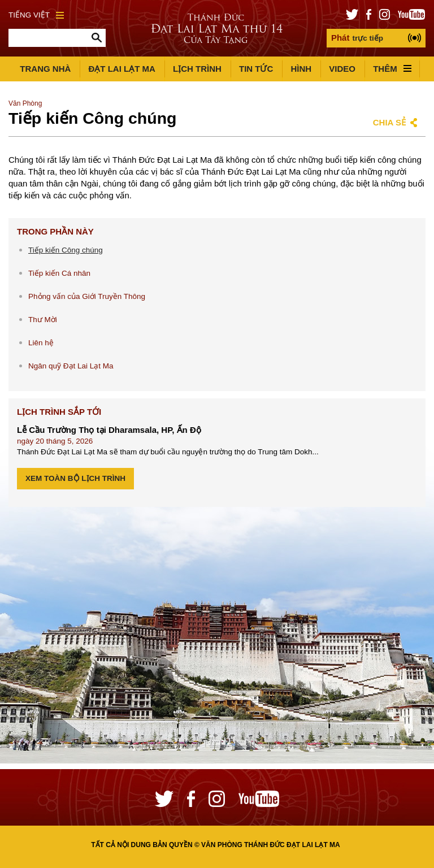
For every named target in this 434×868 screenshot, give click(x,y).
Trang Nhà (45, 69)
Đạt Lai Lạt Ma (121, 69)
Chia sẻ (389, 122)
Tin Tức (256, 69)
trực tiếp (357, 38)
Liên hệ (41, 343)
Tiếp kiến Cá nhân (59, 273)
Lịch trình (197, 69)
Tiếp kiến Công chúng (66, 250)
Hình (301, 69)
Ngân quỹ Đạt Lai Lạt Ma (71, 366)
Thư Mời (43, 320)
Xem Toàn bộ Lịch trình (75, 478)
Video (342, 69)
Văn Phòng (25, 103)
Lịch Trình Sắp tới (59, 412)
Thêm (392, 69)
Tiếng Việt (36, 15)
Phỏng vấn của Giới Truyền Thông (87, 296)
